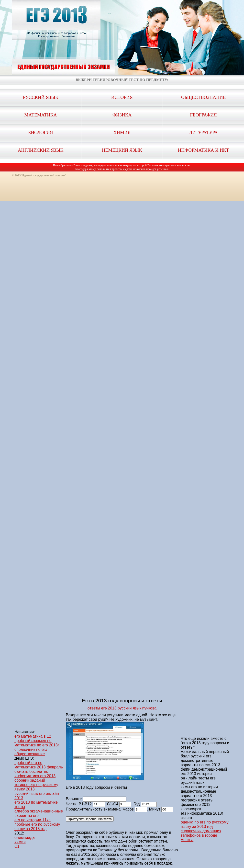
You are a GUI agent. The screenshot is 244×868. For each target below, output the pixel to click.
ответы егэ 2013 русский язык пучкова (122, 708)
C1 (17, 846)
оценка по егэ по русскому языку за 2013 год (205, 824)
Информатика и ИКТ (204, 150)
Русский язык (40, 97)
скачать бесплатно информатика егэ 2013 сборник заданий (35, 776)
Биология (40, 132)
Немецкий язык (122, 150)
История (122, 97)
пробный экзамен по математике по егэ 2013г (37, 743)
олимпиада (25, 838)
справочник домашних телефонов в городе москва (201, 835)
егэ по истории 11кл (33, 820)
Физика (122, 115)
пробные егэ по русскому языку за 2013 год (37, 827)
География (203, 115)
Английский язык (41, 150)
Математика (41, 115)
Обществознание (203, 97)
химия (20, 842)
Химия (122, 132)
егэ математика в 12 (33, 736)
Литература (204, 132)
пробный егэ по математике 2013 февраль (39, 765)
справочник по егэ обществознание (31, 752)
